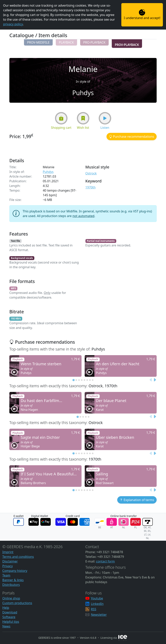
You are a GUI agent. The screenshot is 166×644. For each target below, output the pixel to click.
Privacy (8, 566)
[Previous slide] (151, 380)
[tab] (73, 380)
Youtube (97, 598)
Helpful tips (11, 622)
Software (9, 617)
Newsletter (99, 615)
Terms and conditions (18, 557)
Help (6, 608)
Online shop (11, 598)
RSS (94, 609)
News (6, 626)
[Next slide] (155, 380)
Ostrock (91, 173)
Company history (15, 571)
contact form (105, 561)
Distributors (11, 585)
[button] (38, 42)
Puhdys (48, 172)
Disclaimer (10, 561)
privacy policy (13, 24)
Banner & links (13, 580)
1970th (91, 187)
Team (6, 575)
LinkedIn (97, 604)
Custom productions (17, 603)
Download (10, 612)
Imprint (8, 552)
